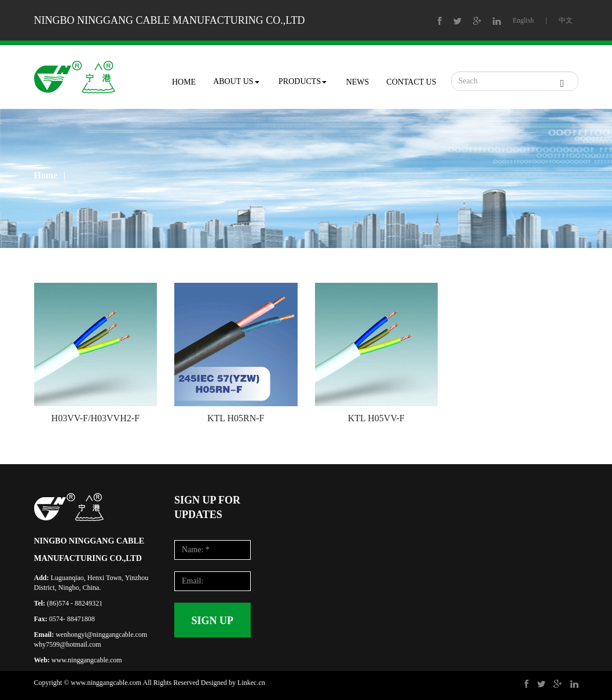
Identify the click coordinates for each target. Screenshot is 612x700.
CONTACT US (411, 82)
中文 (566, 20)
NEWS (358, 82)
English (523, 20)
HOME (184, 82)
